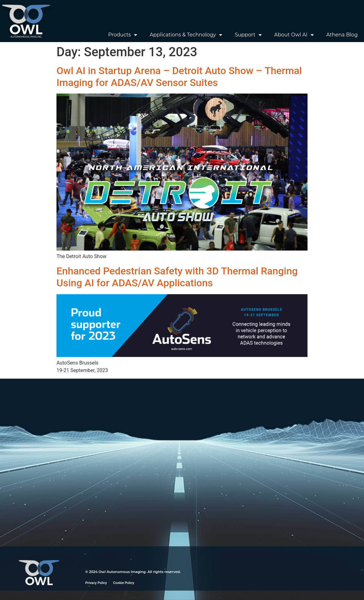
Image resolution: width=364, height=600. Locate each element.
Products (123, 35)
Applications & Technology (186, 35)
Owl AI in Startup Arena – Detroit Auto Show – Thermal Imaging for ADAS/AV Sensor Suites (179, 77)
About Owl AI (294, 35)
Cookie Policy (124, 583)
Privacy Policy (96, 583)
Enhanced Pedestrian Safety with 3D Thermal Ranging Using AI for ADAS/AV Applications (177, 277)
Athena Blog (342, 35)
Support (248, 35)
